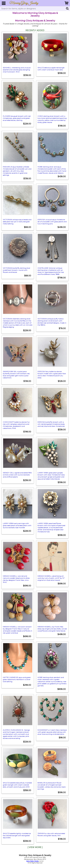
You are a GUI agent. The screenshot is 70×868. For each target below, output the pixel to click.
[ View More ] (35, 847)
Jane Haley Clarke (32, 861)
